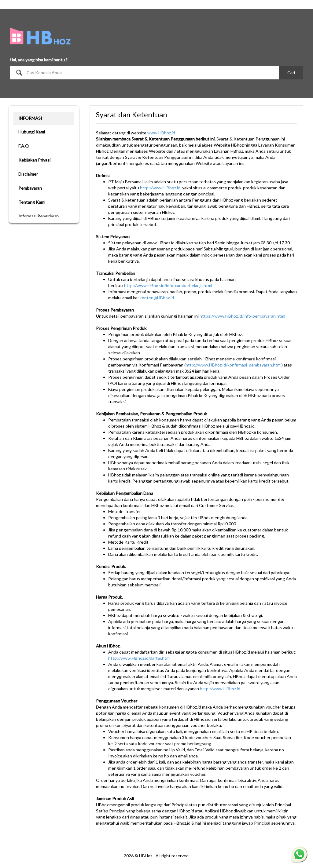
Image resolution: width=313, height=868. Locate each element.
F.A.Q (24, 146)
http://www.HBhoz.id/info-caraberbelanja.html (168, 285)
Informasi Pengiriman (39, 216)
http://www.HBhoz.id (160, 188)
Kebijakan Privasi (34, 160)
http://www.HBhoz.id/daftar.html (139, 658)
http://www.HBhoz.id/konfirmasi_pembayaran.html (234, 365)
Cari (291, 73)
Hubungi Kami (32, 132)
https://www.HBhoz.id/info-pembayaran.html (242, 316)
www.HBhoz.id (161, 133)
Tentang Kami (32, 202)
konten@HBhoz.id (157, 298)
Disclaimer (28, 174)
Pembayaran (30, 188)
